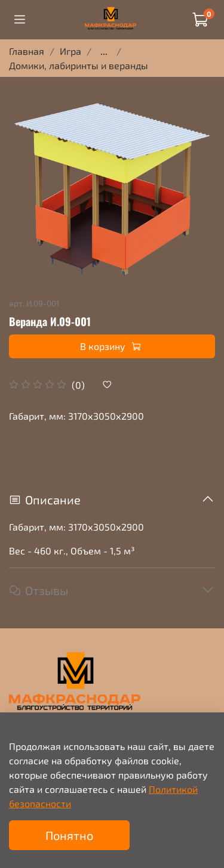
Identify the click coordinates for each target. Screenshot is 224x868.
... (104, 51)
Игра (70, 51)
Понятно (69, 835)
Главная (27, 51)
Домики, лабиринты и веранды (79, 65)
